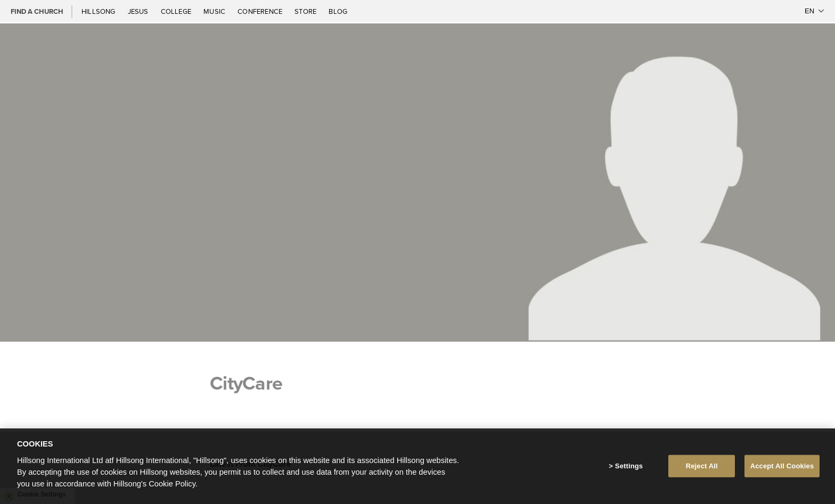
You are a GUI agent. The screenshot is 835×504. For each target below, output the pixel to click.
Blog (338, 11)
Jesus (139, 11)
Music (215, 11)
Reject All (702, 468)
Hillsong (99, 11)
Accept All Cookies (782, 468)
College (177, 11)
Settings (629, 468)
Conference (261, 11)
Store (306, 11)
